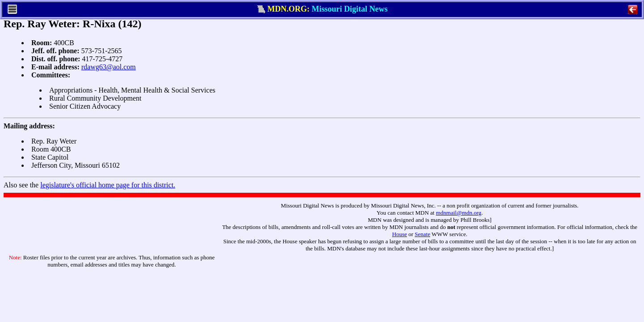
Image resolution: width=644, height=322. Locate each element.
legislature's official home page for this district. (108, 185)
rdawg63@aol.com (109, 67)
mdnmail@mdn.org (459, 213)
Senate (422, 234)
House (400, 234)
